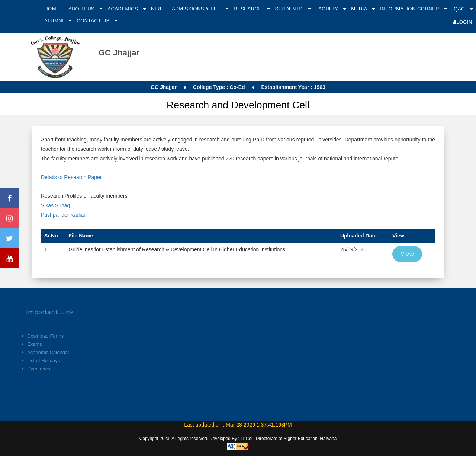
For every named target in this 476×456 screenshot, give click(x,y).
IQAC (459, 9)
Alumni (55, 21)
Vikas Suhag (55, 205)
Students (289, 9)
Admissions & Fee (197, 9)
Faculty (327, 9)
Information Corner (410, 9)
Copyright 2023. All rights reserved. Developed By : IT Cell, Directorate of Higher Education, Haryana (238, 439)
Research (248, 9)
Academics (123, 9)
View (407, 254)
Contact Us (94, 21)
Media (360, 9)
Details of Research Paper (71, 177)
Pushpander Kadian (65, 215)
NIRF (157, 9)
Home (52, 9)
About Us (82, 9)
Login (463, 22)
